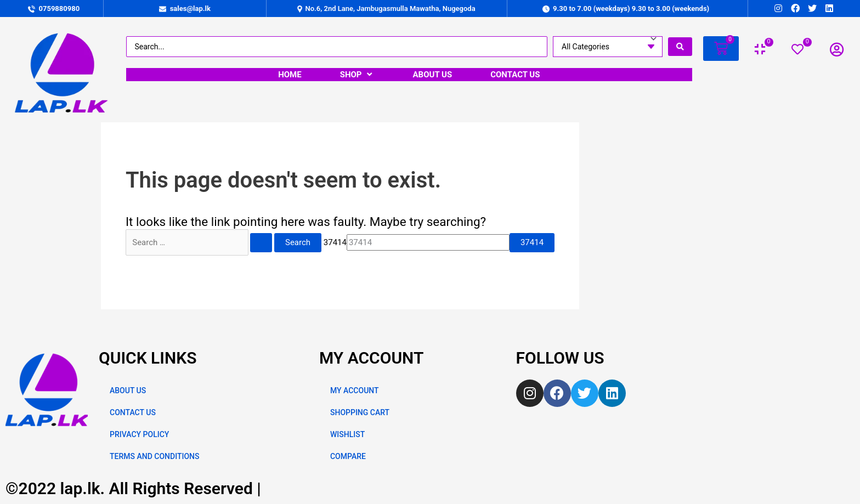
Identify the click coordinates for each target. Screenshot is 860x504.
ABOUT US (128, 390)
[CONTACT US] (515, 75)
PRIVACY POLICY (139, 434)
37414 (335, 242)
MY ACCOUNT (355, 390)
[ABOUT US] (433, 75)
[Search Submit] (261, 243)
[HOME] (290, 75)
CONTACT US (133, 412)
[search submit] (680, 47)
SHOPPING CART (360, 412)
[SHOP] (357, 75)
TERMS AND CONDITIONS (154, 456)
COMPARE (348, 456)
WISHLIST (347, 434)
